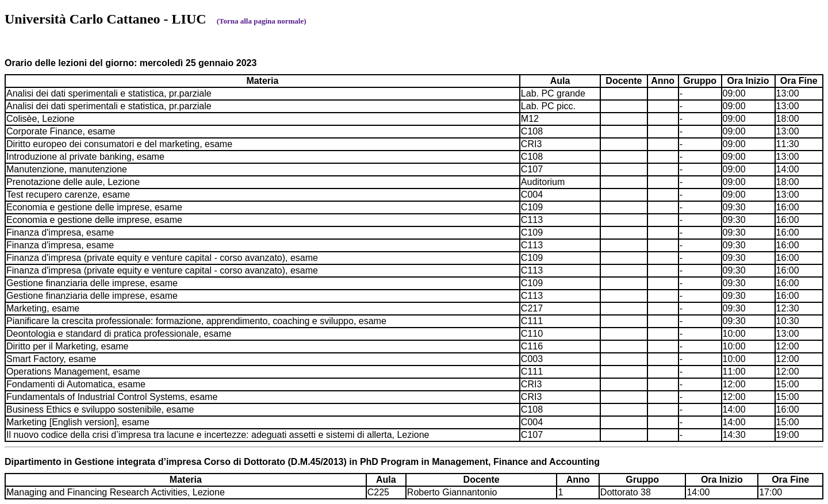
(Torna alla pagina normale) (262, 21)
